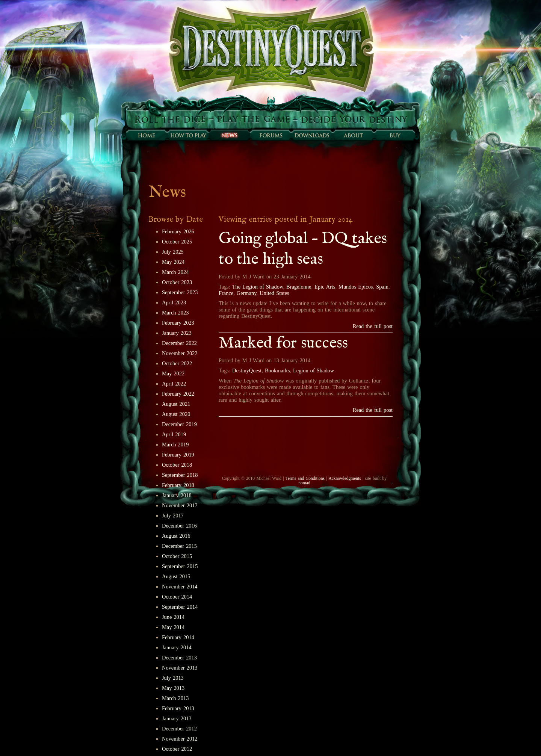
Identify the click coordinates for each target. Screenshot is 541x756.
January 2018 (177, 495)
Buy (394, 135)
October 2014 (177, 597)
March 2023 (175, 313)
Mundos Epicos (356, 287)
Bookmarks (277, 370)
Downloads (312, 135)
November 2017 (180, 505)
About (353, 135)
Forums (270, 135)
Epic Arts (325, 287)
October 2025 (177, 242)
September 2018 (180, 475)
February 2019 (178, 455)
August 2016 (176, 536)
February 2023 (178, 323)
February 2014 (178, 637)
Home (147, 135)
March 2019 (175, 445)
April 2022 (174, 384)
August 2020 (176, 414)
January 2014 (177, 647)
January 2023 (177, 333)
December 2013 (179, 658)
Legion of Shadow (314, 370)
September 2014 (180, 607)
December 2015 (179, 546)
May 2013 (173, 688)
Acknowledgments (345, 478)
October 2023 (177, 282)
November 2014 (180, 587)
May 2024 (173, 262)
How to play (188, 135)
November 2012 (180, 739)
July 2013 (173, 678)
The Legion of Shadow (258, 287)
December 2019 (179, 424)
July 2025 (173, 252)
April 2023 (174, 302)
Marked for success (283, 343)
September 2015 (180, 566)
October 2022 (177, 363)
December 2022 (179, 343)
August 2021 (176, 404)
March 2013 (175, 698)
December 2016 (179, 526)
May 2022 (173, 373)
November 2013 (180, 668)
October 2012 (177, 749)
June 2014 (173, 617)
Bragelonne (299, 287)
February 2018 (178, 485)
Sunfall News (229, 135)
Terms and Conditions (305, 478)
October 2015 (177, 556)
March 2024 (175, 272)
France (226, 293)
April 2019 (174, 434)
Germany (247, 293)
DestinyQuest (247, 370)
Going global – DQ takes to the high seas (303, 249)
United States (274, 293)
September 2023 (180, 292)
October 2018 (177, 465)
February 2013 (178, 708)
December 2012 (179, 729)
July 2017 (173, 516)
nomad (304, 483)
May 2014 (173, 627)
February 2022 (178, 394)
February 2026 (178, 231)
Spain (382, 287)
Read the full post (373, 326)
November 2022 (180, 353)
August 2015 (176, 576)
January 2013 (177, 718)
